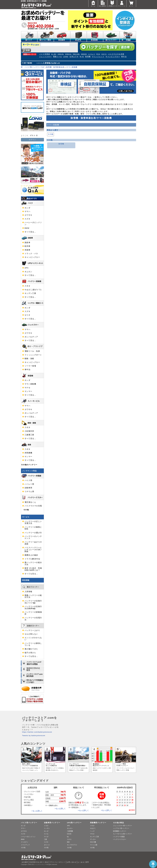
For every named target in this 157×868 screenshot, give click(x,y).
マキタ (92, 834)
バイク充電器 (45, 54)
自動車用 (28, 488)
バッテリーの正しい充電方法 (33, 522)
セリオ (27, 315)
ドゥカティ (25, 842)
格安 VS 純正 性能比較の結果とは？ (33, 569)
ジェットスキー (45, 57)
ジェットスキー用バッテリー (123, 826)
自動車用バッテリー (52, 823)
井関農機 (28, 453)
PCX (98, 54)
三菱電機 (70, 831)
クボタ (27, 286)
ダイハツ (47, 845)
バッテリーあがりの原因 (33, 543)
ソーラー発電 (30, 366)
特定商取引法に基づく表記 (39, 862)
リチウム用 (29, 492)
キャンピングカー (113, 57)
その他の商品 (118, 823)
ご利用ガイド (112, 3)
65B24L (68, 54)
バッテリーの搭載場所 (33, 613)
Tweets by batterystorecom (34, 736)
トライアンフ (25, 845)
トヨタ (46, 826)
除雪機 (88, 57)
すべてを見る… (31, 574)
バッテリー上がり (32, 630)
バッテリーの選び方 (33, 533)
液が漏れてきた (31, 649)
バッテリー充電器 (119, 837)
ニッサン (47, 828)
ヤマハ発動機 (72, 67)
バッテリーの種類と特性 (33, 528)
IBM (68, 842)
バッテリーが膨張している (33, 644)
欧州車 (27, 246)
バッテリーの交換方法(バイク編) (33, 602)
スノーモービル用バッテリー (123, 834)
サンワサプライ (72, 845)
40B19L (61, 54)
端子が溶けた (30, 653)
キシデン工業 (30, 293)
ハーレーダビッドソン (33, 223)
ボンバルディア (31, 337)
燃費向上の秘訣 (31, 555)
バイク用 (28, 480)
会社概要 (25, 862)
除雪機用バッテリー (120, 831)
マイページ (122, 3)
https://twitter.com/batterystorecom (37, 732)
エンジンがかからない (33, 639)
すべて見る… (30, 232)
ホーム (93, 3)
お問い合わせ (72, 862)
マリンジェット (98, 57)
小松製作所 (29, 431)
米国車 (27, 250)
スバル (46, 834)
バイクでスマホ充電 (116, 54)
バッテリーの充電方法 (33, 619)
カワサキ (28, 215)
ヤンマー (28, 391)
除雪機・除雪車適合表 (55, 67)
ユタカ (69, 839)
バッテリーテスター (120, 839)
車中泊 (124, 57)
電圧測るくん (30, 502)
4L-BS (54, 54)
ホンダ (27, 208)
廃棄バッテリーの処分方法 (33, 596)
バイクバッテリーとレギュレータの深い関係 (33, 550)
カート (131, 3)
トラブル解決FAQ (32, 559)
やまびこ (93, 828)
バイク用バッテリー (29, 823)
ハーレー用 (29, 484)
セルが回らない (31, 634)
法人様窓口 (103, 3)
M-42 (82, 57)
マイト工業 (94, 845)
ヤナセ (27, 388)
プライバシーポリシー (58, 862)
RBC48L (76, 54)
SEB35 (84, 54)
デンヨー (93, 839)
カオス (104, 54)
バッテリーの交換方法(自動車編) (33, 607)
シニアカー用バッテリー (121, 828)
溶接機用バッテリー (98, 823)
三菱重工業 (29, 435)
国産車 (27, 243)
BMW (27, 228)
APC (27, 268)
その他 (51, 134)
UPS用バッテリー (74, 823)
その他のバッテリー (29, 465)
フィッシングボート (33, 355)
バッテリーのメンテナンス (33, 537)
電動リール (58, 57)
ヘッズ (92, 831)
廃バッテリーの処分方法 (33, 563)
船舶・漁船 (29, 359)
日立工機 (93, 842)
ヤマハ (27, 211)
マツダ (46, 837)
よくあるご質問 (83, 862)
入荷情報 (28, 592)
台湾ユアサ (74, 57)
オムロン (28, 272)
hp (68, 837)
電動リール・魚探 (32, 351)
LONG (66, 57)
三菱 (45, 839)
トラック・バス (31, 254)
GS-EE (69, 834)
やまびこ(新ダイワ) (33, 290)
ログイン (32, 140)
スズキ (27, 219)
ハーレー (92, 54)
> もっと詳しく (37, 811)
